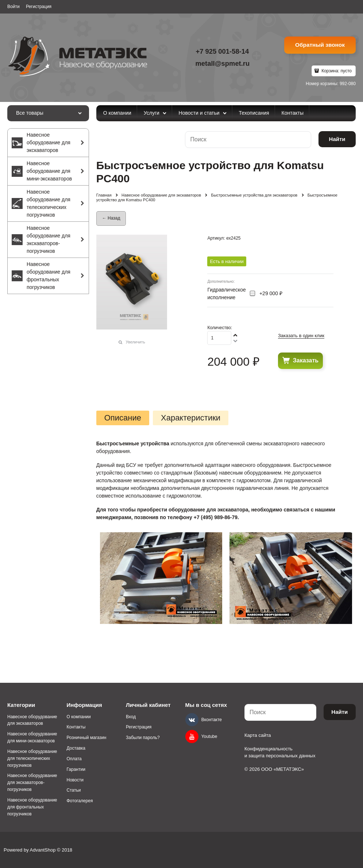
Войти (13, 7)
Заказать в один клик (301, 336)
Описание (123, 418)
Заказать (306, 360)
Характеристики (191, 418)
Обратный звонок (320, 45)
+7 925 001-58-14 (222, 51)
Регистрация (39, 7)
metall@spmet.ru (222, 63)
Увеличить (136, 342)
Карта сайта (258, 735)
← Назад (111, 218)
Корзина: (336, 71)
